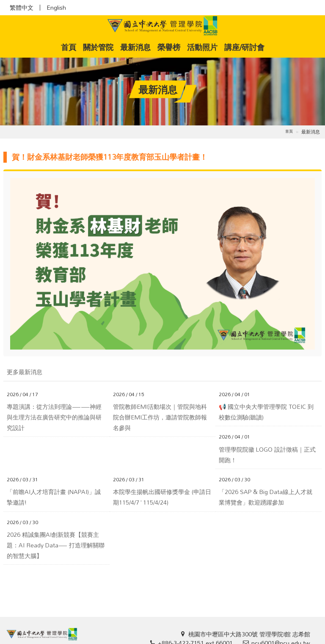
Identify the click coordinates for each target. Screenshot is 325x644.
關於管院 (98, 47)
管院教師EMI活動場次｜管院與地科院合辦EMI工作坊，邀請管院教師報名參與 (160, 417)
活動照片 (202, 47)
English (56, 8)
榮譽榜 (169, 47)
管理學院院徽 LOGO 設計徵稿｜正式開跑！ (267, 455)
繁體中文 (22, 8)
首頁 (70, 47)
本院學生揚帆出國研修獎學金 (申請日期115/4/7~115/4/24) (162, 497)
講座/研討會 (244, 47)
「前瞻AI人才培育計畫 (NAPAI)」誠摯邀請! (54, 497)
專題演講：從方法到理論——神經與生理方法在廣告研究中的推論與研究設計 (54, 417)
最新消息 (135, 47)
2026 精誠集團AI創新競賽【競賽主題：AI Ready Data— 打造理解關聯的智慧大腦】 (56, 545)
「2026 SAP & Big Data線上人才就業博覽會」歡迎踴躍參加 (266, 497)
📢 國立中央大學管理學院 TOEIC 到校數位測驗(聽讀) (266, 412)
